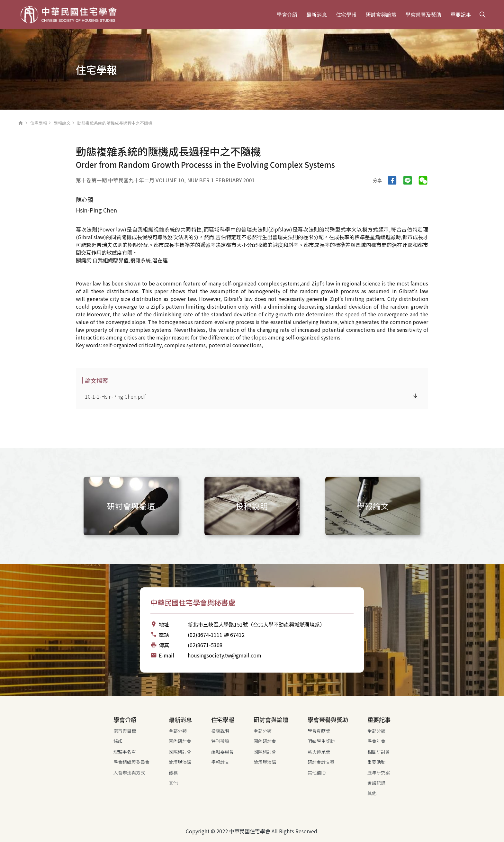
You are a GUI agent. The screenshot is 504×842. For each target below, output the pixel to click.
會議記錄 (376, 783)
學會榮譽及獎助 (423, 14)
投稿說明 (220, 731)
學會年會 (376, 741)
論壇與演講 (180, 762)
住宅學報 (346, 14)
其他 (173, 783)
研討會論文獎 (321, 762)
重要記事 (461, 14)
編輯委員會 (222, 752)
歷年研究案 (379, 773)
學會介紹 (287, 14)
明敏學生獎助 (321, 741)
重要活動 (376, 762)
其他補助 (317, 773)
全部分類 (178, 731)
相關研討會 (379, 752)
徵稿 (173, 773)
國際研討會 (180, 752)
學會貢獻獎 (319, 731)
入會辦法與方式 (129, 773)
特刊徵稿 (220, 741)
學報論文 (62, 123)
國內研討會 (180, 741)
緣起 (118, 741)
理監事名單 (125, 752)
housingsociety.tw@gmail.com (225, 655)
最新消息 (317, 14)
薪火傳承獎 (319, 752)
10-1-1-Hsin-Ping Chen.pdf (115, 396)
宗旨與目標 (125, 731)
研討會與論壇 (381, 14)
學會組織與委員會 (131, 762)
